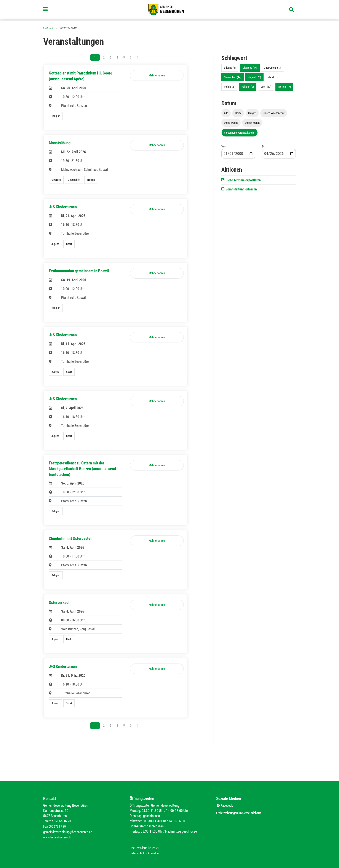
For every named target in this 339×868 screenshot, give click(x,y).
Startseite (49, 28)
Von (224, 146)
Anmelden (156, 853)
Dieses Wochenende (274, 113)
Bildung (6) (230, 67)
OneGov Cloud (139, 848)
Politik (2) (229, 86)
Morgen (252, 113)
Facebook (225, 807)
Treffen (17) (284, 86)
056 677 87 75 (58, 827)
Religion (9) (248, 86)
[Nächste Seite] (138, 57)
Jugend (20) (255, 77)
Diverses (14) (250, 67)
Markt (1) (273, 77)
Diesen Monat (252, 122)
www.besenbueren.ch (58, 838)
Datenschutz (138, 853)
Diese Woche (231, 122)
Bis (264, 146)
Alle (226, 113)
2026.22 (156, 848)
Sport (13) (266, 86)
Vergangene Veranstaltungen (240, 132)
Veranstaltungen (70, 28)
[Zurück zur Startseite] (169, 10)
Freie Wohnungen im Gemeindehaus (245, 813)
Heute (238, 113)
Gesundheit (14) (233, 77)
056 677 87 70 (63, 822)
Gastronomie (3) (273, 67)
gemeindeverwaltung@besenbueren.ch (69, 832)
